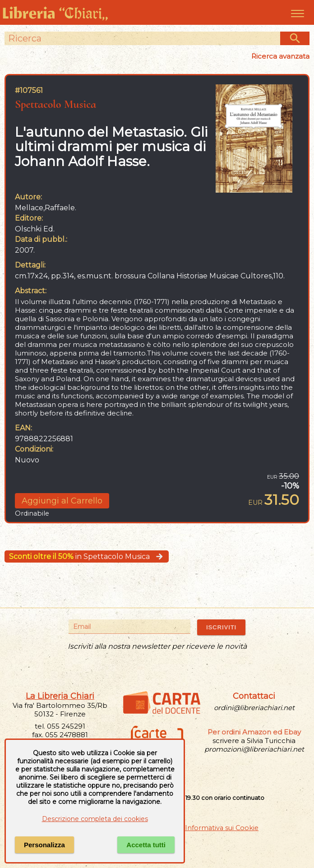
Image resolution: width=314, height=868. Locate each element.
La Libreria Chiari (60, 696)
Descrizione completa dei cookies (95, 819)
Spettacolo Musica (55, 104)
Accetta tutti (146, 845)
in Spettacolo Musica (87, 556)
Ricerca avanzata (280, 56)
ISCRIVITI (221, 627)
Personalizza (44, 845)
